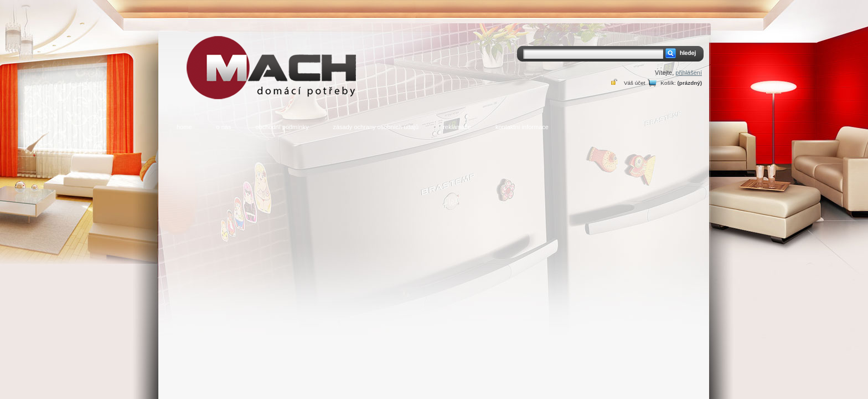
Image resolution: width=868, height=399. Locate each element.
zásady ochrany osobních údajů (376, 127)
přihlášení (689, 73)
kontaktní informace (522, 127)
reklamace (457, 127)
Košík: (668, 83)
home (184, 127)
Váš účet (634, 83)
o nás (224, 127)
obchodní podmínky (282, 127)
